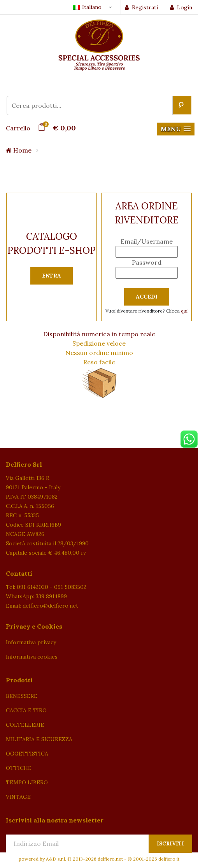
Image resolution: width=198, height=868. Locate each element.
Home (19, 150)
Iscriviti (170, 844)
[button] (176, 129)
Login (181, 7)
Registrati (141, 7)
